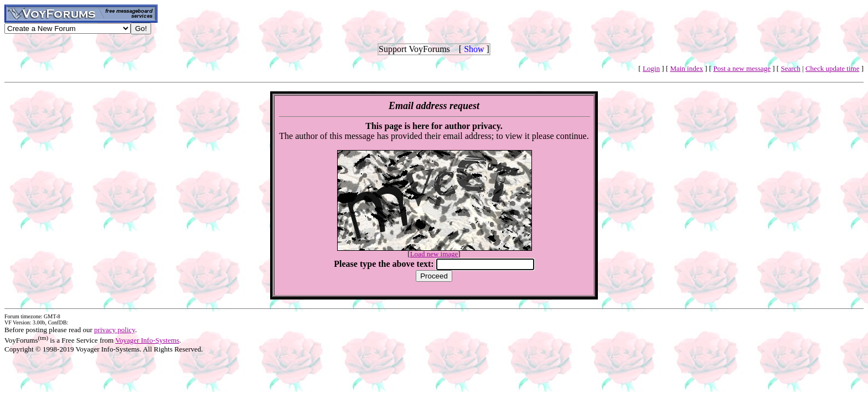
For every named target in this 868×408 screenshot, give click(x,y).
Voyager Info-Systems (147, 340)
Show (474, 49)
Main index (686, 68)
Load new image (434, 254)
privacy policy (115, 330)
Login (651, 68)
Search (790, 68)
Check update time (832, 68)
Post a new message (742, 68)
